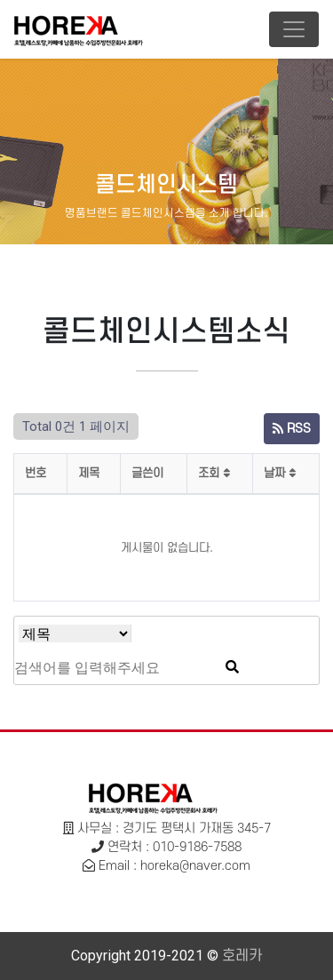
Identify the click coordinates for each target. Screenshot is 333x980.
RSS (292, 429)
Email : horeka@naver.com (174, 866)
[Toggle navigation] (294, 29)
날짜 (280, 473)
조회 (214, 473)
